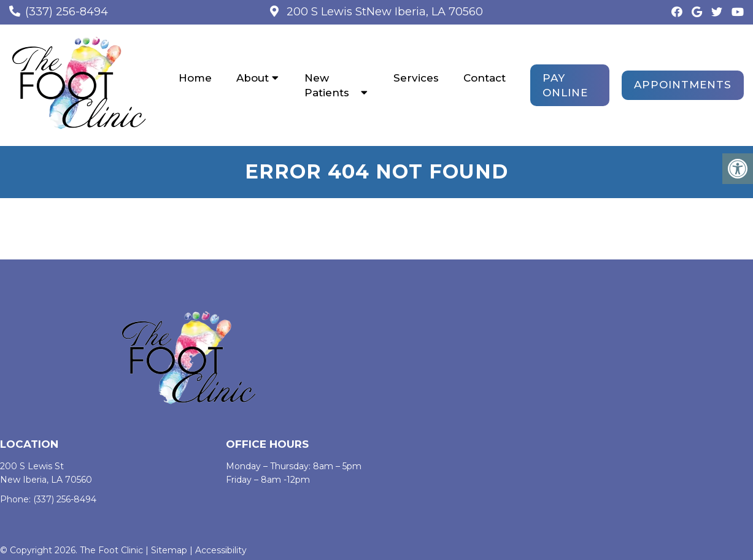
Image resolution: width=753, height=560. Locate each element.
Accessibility (221, 550)
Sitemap (169, 550)
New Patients (327, 85)
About (253, 78)
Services (416, 78)
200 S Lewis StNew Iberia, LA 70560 (383, 12)
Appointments (683, 85)
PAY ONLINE (565, 85)
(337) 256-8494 (67, 12)
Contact (485, 78)
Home (195, 78)
